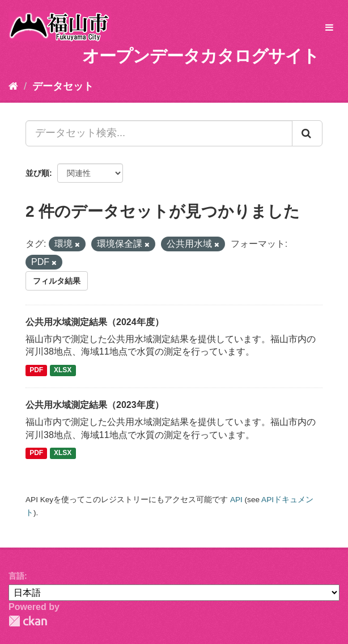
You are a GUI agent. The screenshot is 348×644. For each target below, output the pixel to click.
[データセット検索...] (159, 133)
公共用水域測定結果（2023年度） (95, 405)
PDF (36, 370)
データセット (63, 86)
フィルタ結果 (57, 281)
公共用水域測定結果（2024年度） (95, 322)
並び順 (37, 173)
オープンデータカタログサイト (201, 56)
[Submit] (307, 133)
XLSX (63, 370)
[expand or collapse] (329, 28)
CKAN (28, 621)
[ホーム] (13, 86)
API (236, 500)
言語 (16, 576)
